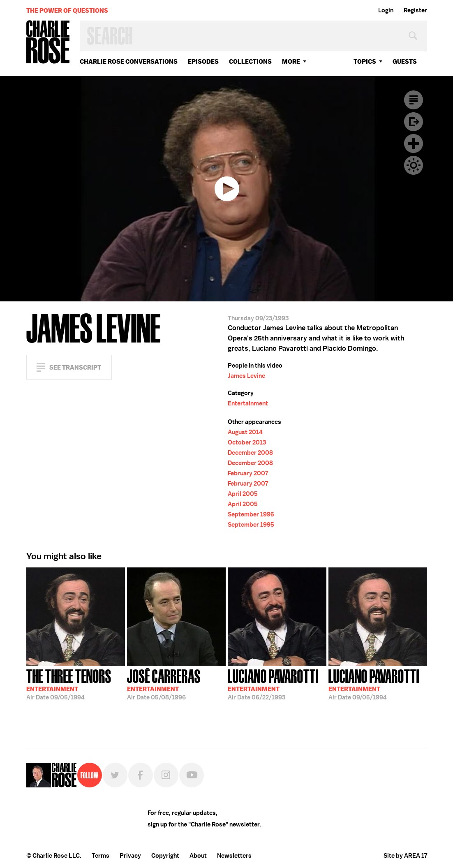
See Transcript (75, 367)
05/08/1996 (164, 684)
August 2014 (245, 432)
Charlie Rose (48, 43)
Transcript (414, 100)
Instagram (166, 775)
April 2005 (243, 494)
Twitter (115, 775)
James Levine (246, 376)
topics (365, 61)
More (291, 61)
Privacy (130, 856)
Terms (101, 856)
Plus (414, 144)
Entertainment (248, 403)
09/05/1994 (69, 684)
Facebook (141, 775)
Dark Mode (414, 165)
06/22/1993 (273, 684)
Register (415, 10)
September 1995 (251, 514)
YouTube (192, 775)
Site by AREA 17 (405, 856)
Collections (250, 61)
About (198, 856)
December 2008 (250, 453)
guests (405, 61)
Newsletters (234, 856)
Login (386, 10)
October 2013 (247, 442)
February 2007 (248, 473)
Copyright (165, 856)
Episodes (203, 61)
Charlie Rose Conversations (129, 61)
